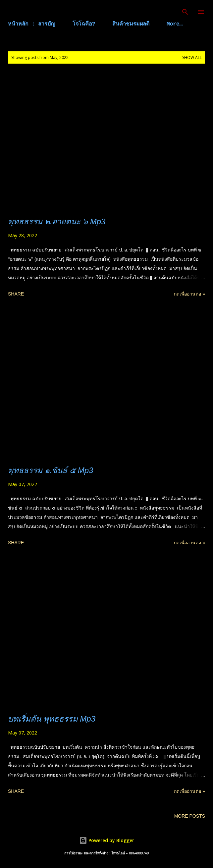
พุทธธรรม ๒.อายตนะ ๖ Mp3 (57, 221)
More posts (190, 816)
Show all (192, 57)
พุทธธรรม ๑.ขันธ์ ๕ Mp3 (51, 470)
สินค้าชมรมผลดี (131, 24)
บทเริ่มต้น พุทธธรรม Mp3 (52, 719)
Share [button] (16, 294)
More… (175, 24)
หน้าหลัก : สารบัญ (32, 24)
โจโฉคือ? (84, 24)
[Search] (185, 12)
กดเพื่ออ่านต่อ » (189, 294)
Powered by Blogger (107, 840)
